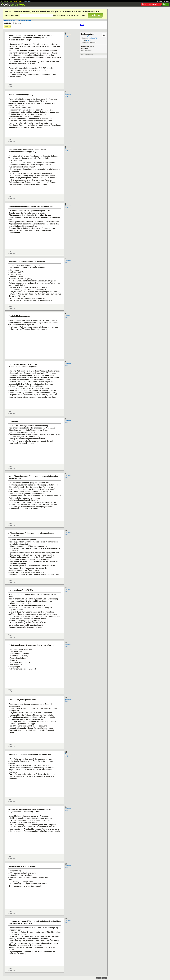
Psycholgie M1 (20, 20)
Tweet (82, 25)
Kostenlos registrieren (151, 4)
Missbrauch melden (87, 54)
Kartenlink (68, 35)
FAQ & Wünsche (18, 1)
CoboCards (4, 1)
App (10, 1)
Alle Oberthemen (10, 20)
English (105, 978)
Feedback (27, 1)
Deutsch (166, 1)
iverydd (87, 36)
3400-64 (28, 20)
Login (166, 4)
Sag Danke (8, 27)
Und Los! (95, 15)
